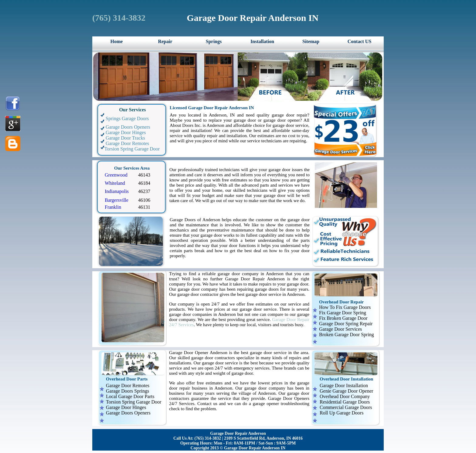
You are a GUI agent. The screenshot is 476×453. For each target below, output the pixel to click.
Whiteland (115, 183)
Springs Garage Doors (124, 118)
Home (117, 41)
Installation (262, 41)
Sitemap (311, 41)
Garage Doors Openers (124, 127)
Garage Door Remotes (124, 143)
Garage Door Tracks (122, 138)
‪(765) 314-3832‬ (119, 18)
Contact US (360, 41)
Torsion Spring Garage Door (129, 149)
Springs (214, 41)
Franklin (113, 207)
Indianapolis (117, 191)
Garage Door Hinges (122, 132)
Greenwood (116, 175)
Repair (165, 41)
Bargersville (117, 200)
